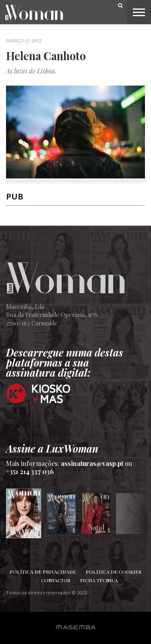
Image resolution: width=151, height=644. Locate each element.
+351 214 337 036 (30, 471)
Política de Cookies (114, 572)
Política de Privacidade (43, 572)
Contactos (56, 580)
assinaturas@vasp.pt (92, 463)
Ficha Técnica (99, 580)
